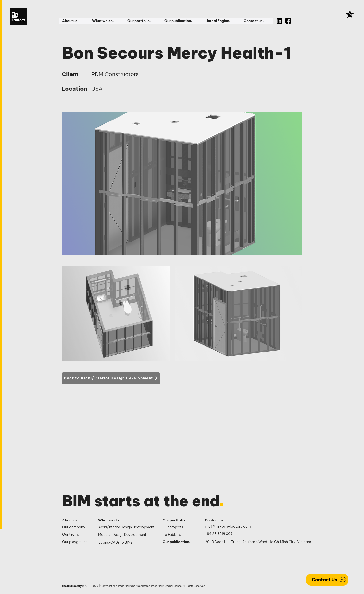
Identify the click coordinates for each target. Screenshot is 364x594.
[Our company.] (76, 527)
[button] (73, 21)
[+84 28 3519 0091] (222, 534)
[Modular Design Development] (127, 535)
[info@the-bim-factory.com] (229, 527)
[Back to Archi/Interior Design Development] (111, 378)
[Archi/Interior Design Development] (127, 527)
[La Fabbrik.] (178, 535)
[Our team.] (76, 535)
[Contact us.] (217, 521)
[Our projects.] (178, 527)
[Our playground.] (76, 542)
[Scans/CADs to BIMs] (127, 543)
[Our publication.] (178, 542)
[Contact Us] (327, 580)
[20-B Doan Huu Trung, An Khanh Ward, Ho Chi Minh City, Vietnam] (258, 542)
